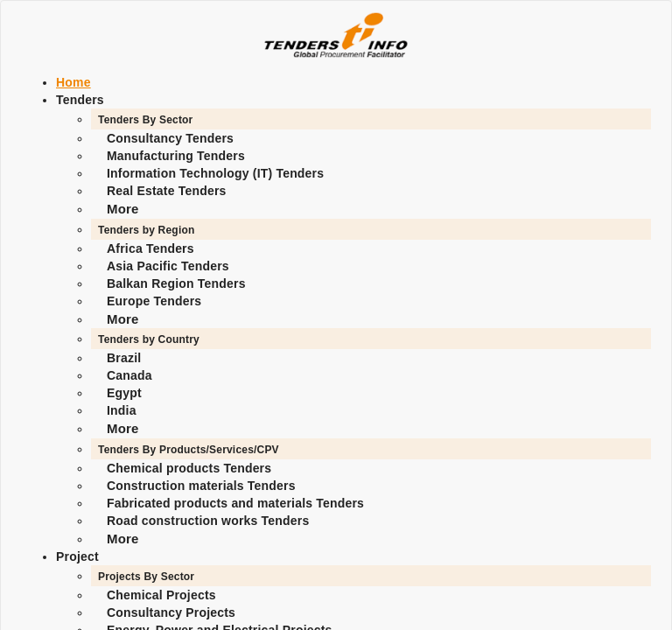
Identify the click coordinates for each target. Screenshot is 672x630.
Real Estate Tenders (167, 191)
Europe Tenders (154, 301)
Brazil (124, 358)
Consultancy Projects (171, 612)
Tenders (80, 100)
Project (77, 556)
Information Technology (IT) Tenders (215, 173)
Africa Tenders (150, 248)
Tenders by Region (146, 230)
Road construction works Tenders (208, 521)
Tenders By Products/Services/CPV (189, 450)
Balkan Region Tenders (176, 283)
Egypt (124, 393)
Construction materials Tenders (201, 486)
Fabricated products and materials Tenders (235, 503)
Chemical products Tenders (189, 468)
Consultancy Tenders (170, 138)
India (122, 410)
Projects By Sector (146, 577)
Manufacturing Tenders (176, 156)
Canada (129, 375)
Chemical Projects (161, 595)
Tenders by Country (149, 339)
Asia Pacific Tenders (168, 266)
